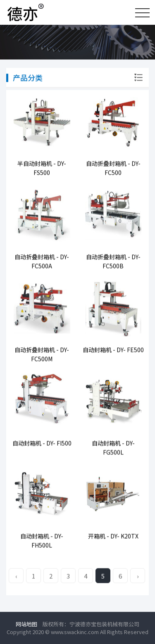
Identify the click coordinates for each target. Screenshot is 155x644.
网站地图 (26, 624)
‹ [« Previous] (16, 576)
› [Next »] (138, 576)
